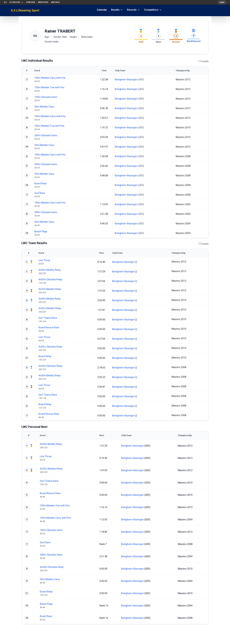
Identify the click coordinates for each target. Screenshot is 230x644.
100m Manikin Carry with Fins (50, 78)
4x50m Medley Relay (50, 270)
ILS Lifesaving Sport (25, 10)
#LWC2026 (55, 2)
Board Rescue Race (49, 327)
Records (133, 10)
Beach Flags (41, 231)
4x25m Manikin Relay (50, 289)
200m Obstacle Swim (46, 135)
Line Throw (44, 260)
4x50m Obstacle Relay (50, 279)
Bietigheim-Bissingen (126, 80)
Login (222, 2)
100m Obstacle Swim (46, 97)
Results (117, 10)
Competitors (153, 10)
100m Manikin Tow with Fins (49, 87)
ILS (5, 2)
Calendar (102, 10)
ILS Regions (16, 2)
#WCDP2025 (43, 2)
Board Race (41, 183)
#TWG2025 (31, 2)
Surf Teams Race (48, 318)
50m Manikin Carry (44, 107)
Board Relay (45, 356)
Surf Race (40, 193)
